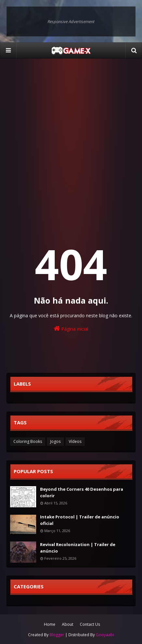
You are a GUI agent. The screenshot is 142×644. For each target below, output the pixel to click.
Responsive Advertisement (71, 21)
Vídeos (75, 441)
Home (50, 624)
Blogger (57, 635)
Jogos (55, 441)
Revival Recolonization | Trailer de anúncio (78, 548)
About (68, 624)
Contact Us (90, 624)
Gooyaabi (105, 635)
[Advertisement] (71, 139)
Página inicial (71, 329)
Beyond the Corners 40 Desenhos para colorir (82, 492)
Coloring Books (28, 441)
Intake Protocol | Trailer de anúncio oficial (80, 520)
